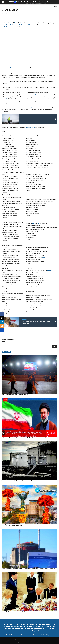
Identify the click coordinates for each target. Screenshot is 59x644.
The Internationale (30, 128)
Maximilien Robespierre (7, 67)
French (16, 23)
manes (44, 258)
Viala (39, 223)
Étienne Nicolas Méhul (7, 25)
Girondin (6, 69)
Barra (34, 223)
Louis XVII (6, 99)
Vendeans (35, 97)
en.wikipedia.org (10, 339)
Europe (55, 7)
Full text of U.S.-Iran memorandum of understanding (15, 612)
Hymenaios (50, 271)
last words (42, 101)
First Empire (5, 27)
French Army (25, 107)
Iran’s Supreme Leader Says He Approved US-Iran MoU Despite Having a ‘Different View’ (24, 438)
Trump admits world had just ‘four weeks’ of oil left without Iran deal (19, 481)
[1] (8, 27)
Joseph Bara (43, 95)
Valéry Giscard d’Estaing (35, 107)
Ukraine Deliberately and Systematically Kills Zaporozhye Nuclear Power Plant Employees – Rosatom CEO (28, 569)
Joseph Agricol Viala (32, 95)
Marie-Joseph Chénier (25, 25)
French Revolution (10, 341)
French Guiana (29, 27)
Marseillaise (28, 65)
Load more (30, 616)
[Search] (55, 346)
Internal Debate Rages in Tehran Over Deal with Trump (15, 395)
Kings (27, 153)
